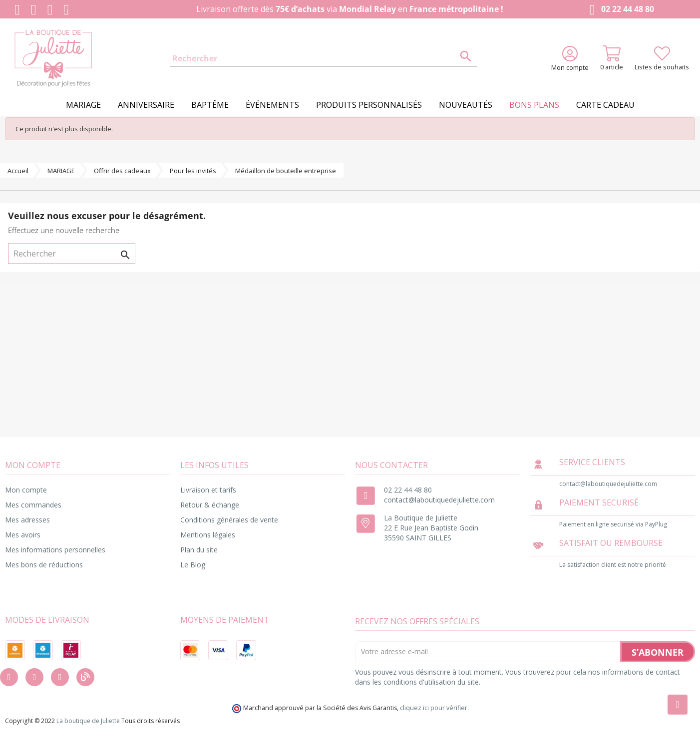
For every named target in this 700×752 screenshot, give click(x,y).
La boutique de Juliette (88, 721)
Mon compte (26, 490)
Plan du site (199, 550)
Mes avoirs (23, 535)
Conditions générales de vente (229, 520)
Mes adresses (27, 520)
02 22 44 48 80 (620, 10)
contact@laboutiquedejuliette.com (439, 500)
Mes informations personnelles (55, 550)
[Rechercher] (324, 59)
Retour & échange (210, 505)
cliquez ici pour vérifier (434, 708)
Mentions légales (208, 535)
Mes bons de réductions (44, 565)
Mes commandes (33, 505)
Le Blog (193, 565)
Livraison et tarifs (208, 490)
